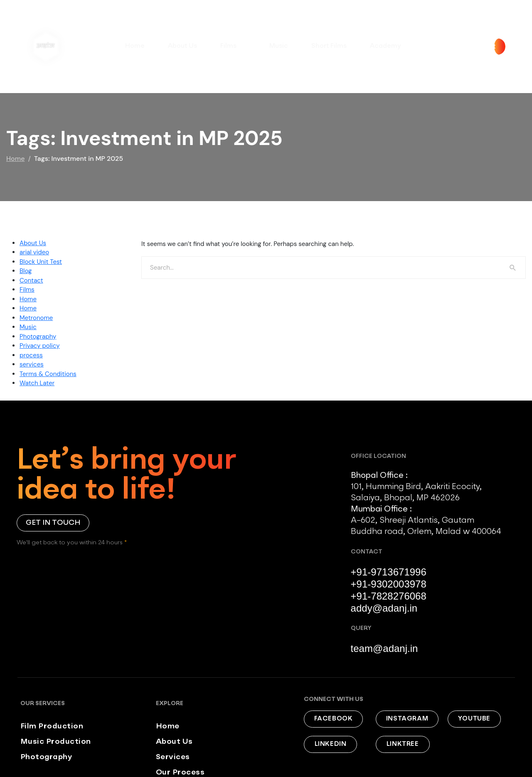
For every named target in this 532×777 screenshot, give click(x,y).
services (32, 364)
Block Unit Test (41, 262)
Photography (38, 337)
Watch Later (37, 383)
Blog (26, 271)
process (31, 355)
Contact (31, 280)
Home (136, 46)
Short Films (328, 46)
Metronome (36, 318)
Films (233, 48)
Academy (384, 46)
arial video (34, 252)
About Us (183, 46)
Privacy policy (40, 346)
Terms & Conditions (48, 374)
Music (278, 46)
